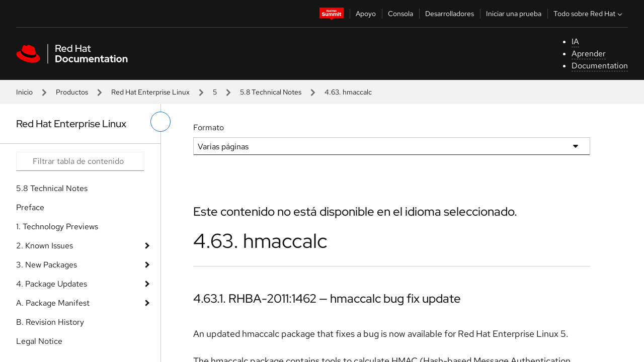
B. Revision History (50, 322)
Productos (72, 92)
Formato (209, 127)
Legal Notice (39, 341)
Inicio (24, 92)
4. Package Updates (52, 284)
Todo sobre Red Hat (589, 14)
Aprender (589, 54)
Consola (400, 14)
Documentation (600, 66)
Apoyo (366, 14)
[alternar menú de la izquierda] (160, 122)
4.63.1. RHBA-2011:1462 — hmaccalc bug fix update (327, 298)
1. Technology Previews (57, 227)
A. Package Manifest (53, 303)
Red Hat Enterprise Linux (150, 92)
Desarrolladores (450, 14)
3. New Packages (47, 265)
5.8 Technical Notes (271, 92)
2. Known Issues (45, 246)
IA (575, 41)
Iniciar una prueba (514, 14)
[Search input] (80, 161)
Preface (30, 207)
